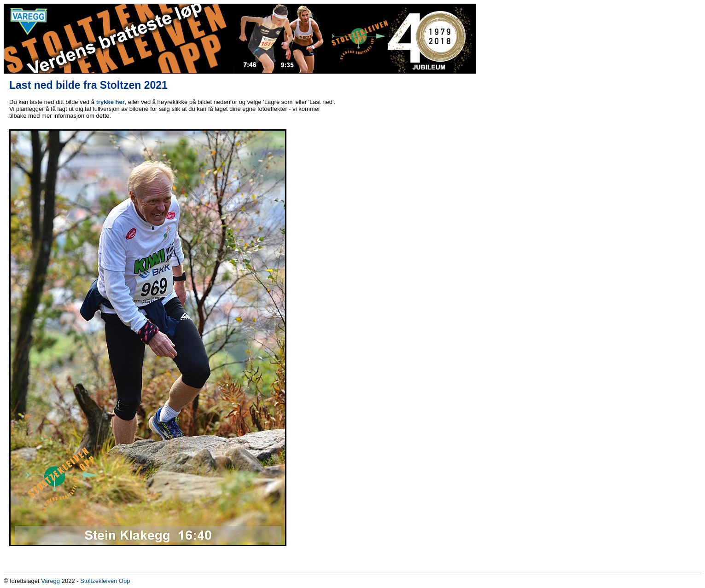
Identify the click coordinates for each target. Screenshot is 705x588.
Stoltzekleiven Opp (105, 581)
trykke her (111, 102)
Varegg (50, 581)
